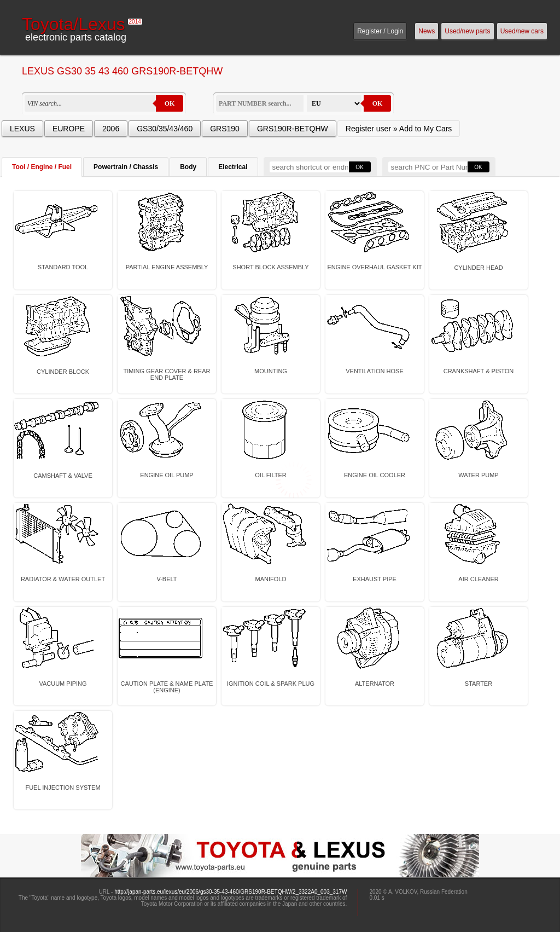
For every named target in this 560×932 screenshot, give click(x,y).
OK (170, 103)
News (427, 31)
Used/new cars (522, 31)
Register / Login (380, 31)
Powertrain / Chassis (126, 167)
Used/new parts (467, 31)
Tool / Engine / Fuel (42, 167)
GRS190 (225, 129)
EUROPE (69, 129)
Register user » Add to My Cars (399, 129)
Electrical (233, 167)
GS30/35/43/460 (165, 129)
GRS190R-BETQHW (293, 129)
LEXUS (22, 129)
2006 (111, 129)
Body (188, 167)
